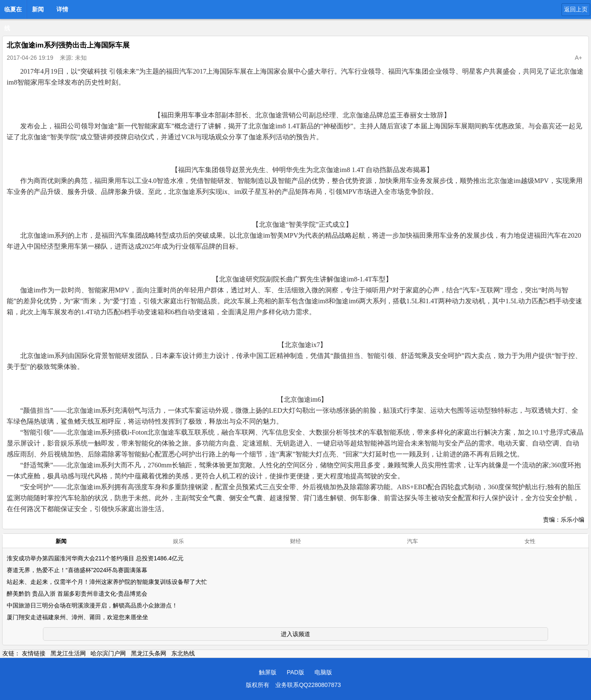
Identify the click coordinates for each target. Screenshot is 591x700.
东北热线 (183, 653)
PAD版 (295, 672)
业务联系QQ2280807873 (308, 685)
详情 (62, 9)
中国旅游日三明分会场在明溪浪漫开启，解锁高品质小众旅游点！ (92, 605)
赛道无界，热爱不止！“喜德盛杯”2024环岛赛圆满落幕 (77, 570)
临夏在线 (13, 12)
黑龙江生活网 (68, 653)
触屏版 (268, 672)
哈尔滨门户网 (108, 653)
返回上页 (576, 9)
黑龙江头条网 (149, 653)
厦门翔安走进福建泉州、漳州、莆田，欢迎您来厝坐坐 (77, 617)
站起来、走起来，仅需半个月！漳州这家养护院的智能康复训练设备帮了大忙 (107, 582)
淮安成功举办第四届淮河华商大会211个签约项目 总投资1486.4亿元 (95, 558)
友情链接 (34, 653)
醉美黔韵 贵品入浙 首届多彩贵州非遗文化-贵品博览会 (77, 594)
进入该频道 (295, 634)
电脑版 (323, 672)
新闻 (38, 9)
